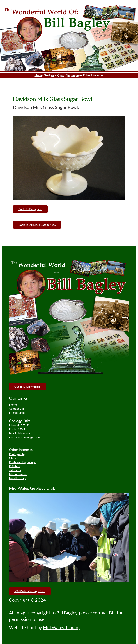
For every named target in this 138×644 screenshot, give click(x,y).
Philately (14, 466)
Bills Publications (20, 433)
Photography (74, 75)
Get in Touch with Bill (27, 386)
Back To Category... (30, 209)
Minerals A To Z (19, 425)
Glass (61, 75)
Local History (17, 478)
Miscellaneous (18, 474)
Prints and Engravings (22, 462)
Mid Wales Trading (62, 627)
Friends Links (17, 413)
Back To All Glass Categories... (37, 225)
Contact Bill (16, 408)
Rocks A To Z (17, 429)
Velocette (15, 470)
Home (39, 75)
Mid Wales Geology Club (24, 437)
